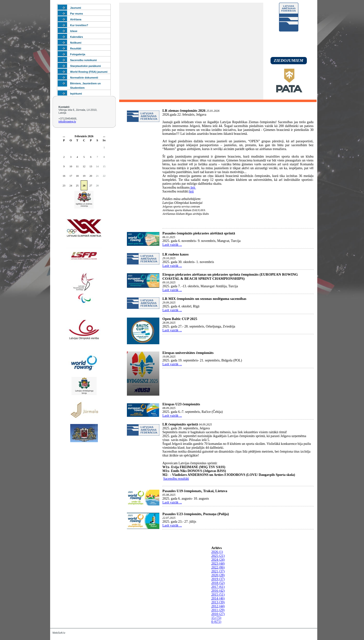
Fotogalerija (78, 54)
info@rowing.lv (67, 121)
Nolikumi (76, 43)
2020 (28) (218, 575)
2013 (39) (218, 602)
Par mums (77, 14)
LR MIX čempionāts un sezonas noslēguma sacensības (205, 299)
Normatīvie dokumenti (84, 78)
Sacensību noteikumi (84, 60)
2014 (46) (218, 598)
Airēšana (76, 19)
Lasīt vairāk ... (172, 245)
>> (104, 137)
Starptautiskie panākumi (86, 66)
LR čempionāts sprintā (180, 424)
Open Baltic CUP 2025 (180, 319)
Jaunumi (76, 8)
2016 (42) (218, 591)
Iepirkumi (76, 94)
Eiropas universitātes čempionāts (188, 353)
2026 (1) (217, 552)
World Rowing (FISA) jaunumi (89, 72)
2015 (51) (218, 595)
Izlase (74, 31)
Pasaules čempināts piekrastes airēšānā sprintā (199, 233)
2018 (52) (218, 583)
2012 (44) (218, 606)
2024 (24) (218, 560)
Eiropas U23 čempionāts (181, 404)
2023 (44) (218, 564)
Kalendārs (77, 37)
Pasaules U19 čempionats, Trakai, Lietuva (195, 491)
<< (64, 137)
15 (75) (216, 618)
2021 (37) (218, 571)
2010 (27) (218, 614)
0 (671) (216, 622)
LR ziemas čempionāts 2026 (184, 111)
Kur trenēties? (79, 25)
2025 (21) (218, 556)
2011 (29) (218, 610)
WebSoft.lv (59, 633)
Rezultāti (76, 48)
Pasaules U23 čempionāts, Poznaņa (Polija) (196, 514)
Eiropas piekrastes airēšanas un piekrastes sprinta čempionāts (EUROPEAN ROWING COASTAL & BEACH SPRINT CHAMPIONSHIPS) (230, 276)
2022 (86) (218, 567)
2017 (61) (218, 587)
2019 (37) (218, 579)
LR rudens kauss (176, 254)
